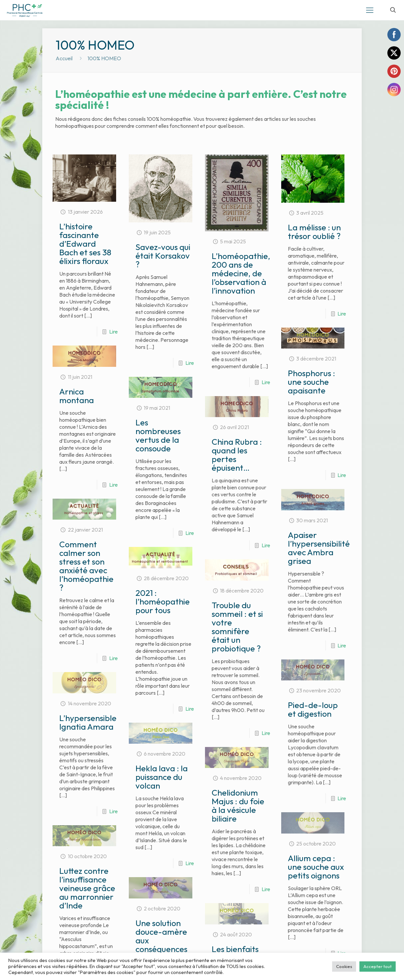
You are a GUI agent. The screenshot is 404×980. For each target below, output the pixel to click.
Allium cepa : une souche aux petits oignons (316, 878)
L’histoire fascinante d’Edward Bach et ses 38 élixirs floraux (85, 244)
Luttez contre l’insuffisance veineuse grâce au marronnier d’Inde (88, 902)
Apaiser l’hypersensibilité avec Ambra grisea (319, 548)
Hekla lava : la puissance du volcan (162, 777)
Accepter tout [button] (378, 966)
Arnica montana (77, 396)
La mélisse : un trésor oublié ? (314, 232)
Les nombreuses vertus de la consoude (158, 435)
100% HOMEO (104, 58)
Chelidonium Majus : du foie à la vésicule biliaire (238, 806)
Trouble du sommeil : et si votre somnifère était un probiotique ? (237, 627)
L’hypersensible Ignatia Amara (88, 722)
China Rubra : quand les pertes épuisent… (237, 455)
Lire (113, 332)
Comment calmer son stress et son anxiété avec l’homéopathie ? (86, 566)
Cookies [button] (344, 966)
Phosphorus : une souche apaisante (311, 382)
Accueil (64, 58)
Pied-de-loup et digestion (313, 709)
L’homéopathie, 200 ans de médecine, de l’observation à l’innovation (241, 273)
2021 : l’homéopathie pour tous (163, 602)
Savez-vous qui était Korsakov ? (163, 256)
